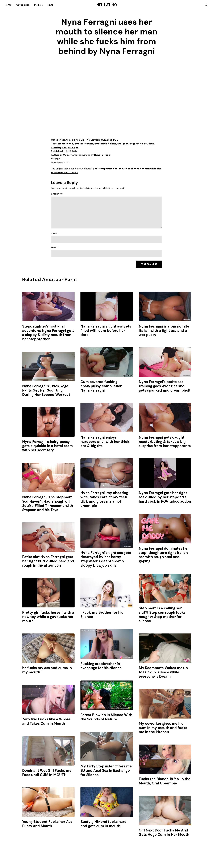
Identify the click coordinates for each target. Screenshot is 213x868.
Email (55, 248)
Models (38, 5)
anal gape (123, 144)
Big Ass (76, 140)
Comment (57, 194)
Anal (68, 140)
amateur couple (84, 144)
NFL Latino (107, 5)
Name (55, 234)
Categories (23, 5)
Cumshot (107, 140)
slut (65, 148)
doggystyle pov (139, 144)
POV (116, 140)
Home (8, 5)
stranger (73, 148)
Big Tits (85, 140)
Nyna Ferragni (102, 155)
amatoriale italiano (105, 144)
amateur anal (66, 144)
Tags (50, 5)
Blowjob (95, 140)
